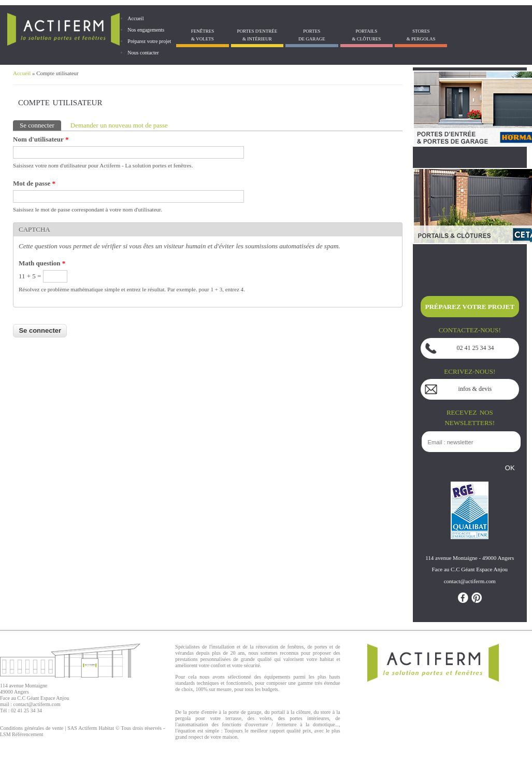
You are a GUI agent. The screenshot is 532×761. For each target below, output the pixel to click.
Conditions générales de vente (32, 728)
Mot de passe (34, 183)
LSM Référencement (22, 734)
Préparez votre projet (149, 41)
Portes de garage (312, 35)
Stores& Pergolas (421, 35)
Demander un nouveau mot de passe (119, 125)
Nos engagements (146, 30)
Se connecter (40, 125)
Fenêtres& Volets (203, 35)
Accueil (135, 18)
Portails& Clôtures (366, 35)
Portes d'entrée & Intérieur (257, 35)
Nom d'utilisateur (41, 139)
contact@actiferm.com (37, 704)
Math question (42, 263)
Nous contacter (143, 53)
